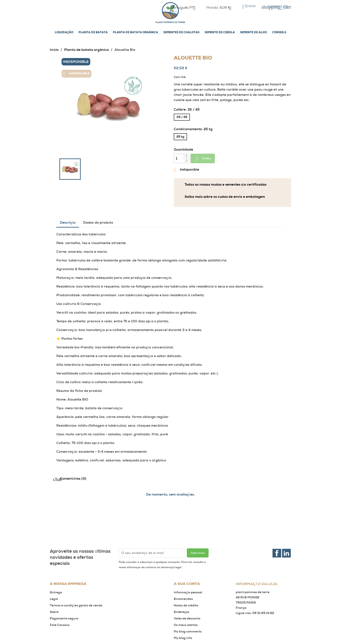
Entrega (56, 592)
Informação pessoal (188, 592)
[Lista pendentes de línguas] (185, 8)
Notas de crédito (186, 605)
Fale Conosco (60, 625)
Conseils (279, 33)
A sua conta (187, 584)
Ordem (203, 159)
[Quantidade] (179, 158)
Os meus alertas (186, 625)
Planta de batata (93, 33)
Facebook (277, 553)
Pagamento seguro (64, 618)
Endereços (181, 612)
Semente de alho (253, 33)
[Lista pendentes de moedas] (227, 8)
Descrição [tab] (68, 223)
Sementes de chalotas (181, 33)
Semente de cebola (220, 33)
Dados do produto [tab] (98, 223)
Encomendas (183, 599)
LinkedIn (286, 553)
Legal (54, 599)
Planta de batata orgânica (135, 33)
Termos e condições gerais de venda (76, 605)
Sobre (54, 612)
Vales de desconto (187, 618)
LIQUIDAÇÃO (64, 33)
